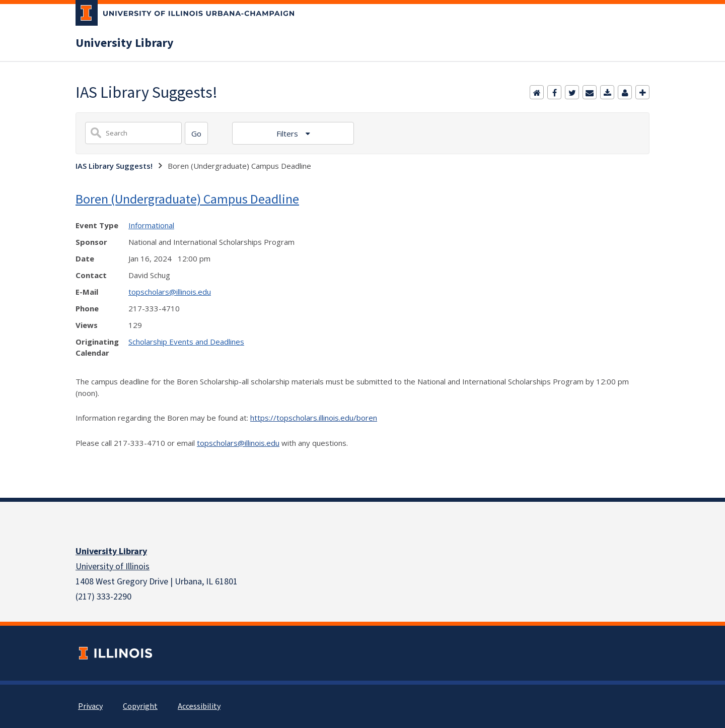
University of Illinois (113, 567)
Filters (288, 134)
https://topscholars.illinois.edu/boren (314, 418)
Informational (151, 225)
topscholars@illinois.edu (170, 292)
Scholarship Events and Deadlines (186, 342)
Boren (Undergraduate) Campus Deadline (187, 199)
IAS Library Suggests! (114, 166)
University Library (125, 43)
